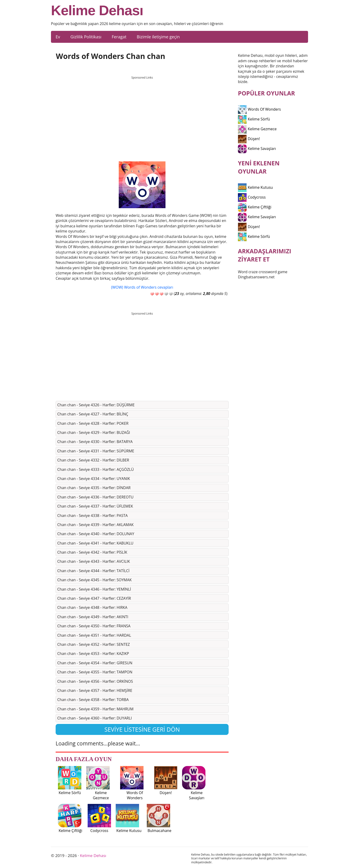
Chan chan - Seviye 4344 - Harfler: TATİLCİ (93, 571)
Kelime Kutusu (255, 187)
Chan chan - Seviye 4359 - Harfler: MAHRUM (95, 709)
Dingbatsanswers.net (256, 277)
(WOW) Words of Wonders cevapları (142, 287)
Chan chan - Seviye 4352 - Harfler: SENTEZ (94, 644)
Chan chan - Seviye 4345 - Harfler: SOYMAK (94, 580)
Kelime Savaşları (257, 149)
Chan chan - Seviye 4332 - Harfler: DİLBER (93, 460)
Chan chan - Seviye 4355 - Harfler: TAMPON (95, 672)
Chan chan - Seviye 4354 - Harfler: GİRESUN (95, 663)
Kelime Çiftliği (255, 207)
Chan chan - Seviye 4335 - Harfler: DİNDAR (94, 488)
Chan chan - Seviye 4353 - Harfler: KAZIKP (93, 654)
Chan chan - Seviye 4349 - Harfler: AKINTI (93, 617)
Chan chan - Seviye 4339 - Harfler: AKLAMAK (95, 525)
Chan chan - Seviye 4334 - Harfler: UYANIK (94, 479)
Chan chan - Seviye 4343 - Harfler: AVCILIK (94, 561)
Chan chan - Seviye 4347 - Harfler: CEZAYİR (94, 598)
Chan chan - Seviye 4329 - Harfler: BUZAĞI (94, 432)
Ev (58, 37)
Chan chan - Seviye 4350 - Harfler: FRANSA (94, 626)
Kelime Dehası (97, 11)
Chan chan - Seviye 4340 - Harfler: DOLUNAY (96, 534)
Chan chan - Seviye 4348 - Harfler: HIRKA (92, 607)
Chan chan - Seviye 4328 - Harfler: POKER (93, 423)
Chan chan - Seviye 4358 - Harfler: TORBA (93, 700)
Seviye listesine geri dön (142, 729)
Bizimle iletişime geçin (158, 37)
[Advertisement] (142, 114)
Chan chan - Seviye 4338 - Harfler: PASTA (92, 516)
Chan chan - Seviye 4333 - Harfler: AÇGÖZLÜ (95, 469)
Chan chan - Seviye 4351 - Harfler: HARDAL (94, 635)
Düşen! (249, 139)
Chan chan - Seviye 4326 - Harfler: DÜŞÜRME (96, 405)
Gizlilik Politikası (86, 37)
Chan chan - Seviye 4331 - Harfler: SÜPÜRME (96, 451)
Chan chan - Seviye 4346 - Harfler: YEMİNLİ (94, 589)
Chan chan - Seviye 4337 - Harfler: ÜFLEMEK (95, 506)
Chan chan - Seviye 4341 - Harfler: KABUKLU (95, 543)
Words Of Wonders (259, 109)
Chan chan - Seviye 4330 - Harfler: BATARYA (95, 442)
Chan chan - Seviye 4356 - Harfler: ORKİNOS (95, 681)
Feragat (119, 37)
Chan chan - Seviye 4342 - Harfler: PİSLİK (92, 552)
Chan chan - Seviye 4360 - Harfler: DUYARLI (95, 718)
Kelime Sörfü (254, 119)
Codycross (252, 197)
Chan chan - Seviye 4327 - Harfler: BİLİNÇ (93, 414)
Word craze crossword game (263, 272)
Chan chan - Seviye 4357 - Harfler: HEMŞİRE (95, 690)
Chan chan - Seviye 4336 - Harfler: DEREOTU (95, 497)
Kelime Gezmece (257, 129)
